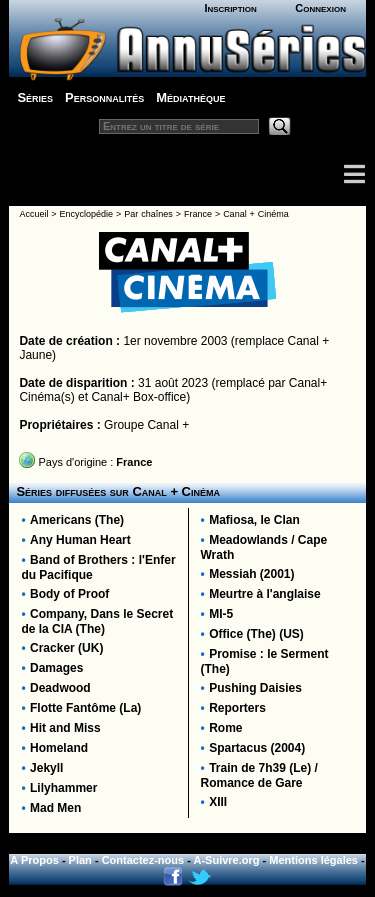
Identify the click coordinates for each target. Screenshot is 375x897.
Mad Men (55, 808)
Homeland (59, 748)
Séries (35, 97)
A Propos (34, 860)
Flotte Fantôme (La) (85, 708)
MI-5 (221, 614)
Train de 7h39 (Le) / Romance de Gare (259, 775)
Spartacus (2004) (257, 748)
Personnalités (104, 97)
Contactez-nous (143, 860)
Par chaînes (148, 214)
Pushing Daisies (255, 688)
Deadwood (60, 688)
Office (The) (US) (256, 634)
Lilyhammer (63, 788)
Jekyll (46, 768)
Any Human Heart (80, 540)
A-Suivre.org (227, 860)
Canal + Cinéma (256, 214)
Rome (225, 728)
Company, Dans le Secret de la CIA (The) (97, 621)
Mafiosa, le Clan (254, 520)
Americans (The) (77, 520)
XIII (218, 802)
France (198, 214)
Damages (56, 668)
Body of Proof (69, 594)
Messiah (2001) (251, 574)
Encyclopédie (87, 214)
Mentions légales (313, 860)
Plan (80, 860)
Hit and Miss (65, 728)
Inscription (230, 8)
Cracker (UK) (66, 648)
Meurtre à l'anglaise (265, 594)
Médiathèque (190, 97)
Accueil (33, 214)
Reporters (237, 708)
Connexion (320, 8)
